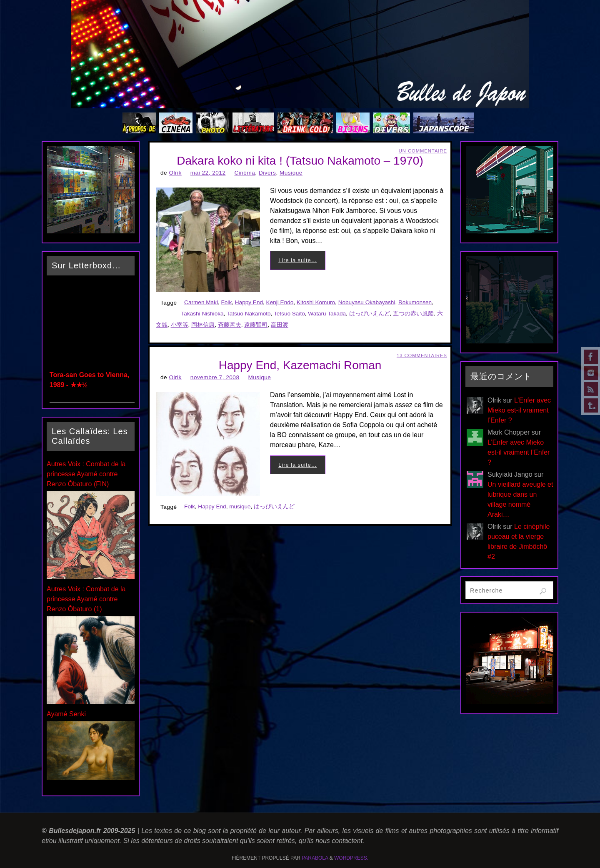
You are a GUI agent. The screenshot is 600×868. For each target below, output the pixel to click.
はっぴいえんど (370, 314)
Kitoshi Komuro (316, 302)
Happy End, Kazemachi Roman (300, 365)
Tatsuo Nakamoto (249, 314)
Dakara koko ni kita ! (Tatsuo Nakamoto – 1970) (300, 161)
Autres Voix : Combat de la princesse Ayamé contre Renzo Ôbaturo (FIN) (86, 474)
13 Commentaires (422, 355)
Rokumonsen (415, 302)
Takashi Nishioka (202, 314)
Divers (267, 173)
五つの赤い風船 (413, 314)
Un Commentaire (423, 151)
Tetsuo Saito (289, 314)
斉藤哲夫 (230, 325)
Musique (291, 173)
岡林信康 (203, 325)
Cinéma (245, 173)
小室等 (180, 325)
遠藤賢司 (256, 325)
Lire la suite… (297, 260)
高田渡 (280, 325)
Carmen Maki (201, 302)
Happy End (249, 302)
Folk (227, 302)
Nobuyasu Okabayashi (367, 302)
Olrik (175, 173)
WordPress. (351, 858)
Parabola (315, 858)
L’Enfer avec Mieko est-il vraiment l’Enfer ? (519, 410)
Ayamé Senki (66, 714)
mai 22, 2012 (208, 173)
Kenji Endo (280, 302)
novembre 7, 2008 (215, 377)
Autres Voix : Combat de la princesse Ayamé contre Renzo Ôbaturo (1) (86, 599)
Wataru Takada (327, 314)
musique (240, 507)
